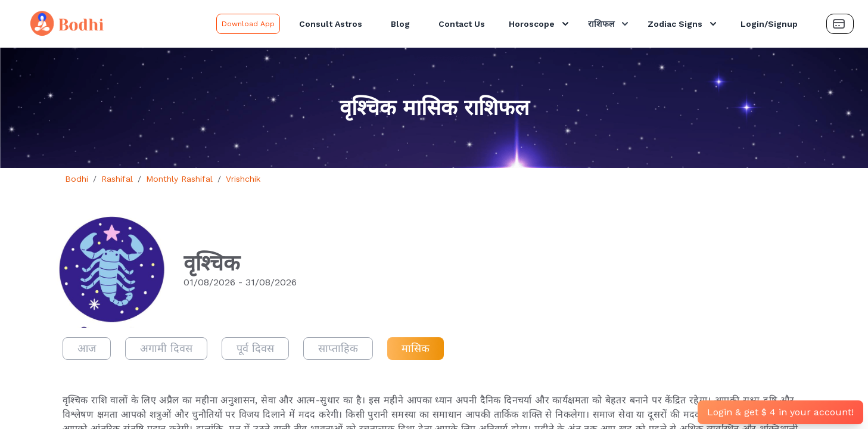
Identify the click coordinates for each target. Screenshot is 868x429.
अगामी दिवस (166, 348)
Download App (248, 24)
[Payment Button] (840, 24)
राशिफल (609, 24)
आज (87, 348)
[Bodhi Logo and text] (111, 24)
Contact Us (462, 24)
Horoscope (540, 24)
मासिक (416, 348)
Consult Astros (331, 24)
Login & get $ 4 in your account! (780, 412)
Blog (400, 24)
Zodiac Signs (683, 24)
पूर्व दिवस (255, 348)
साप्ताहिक (338, 348)
